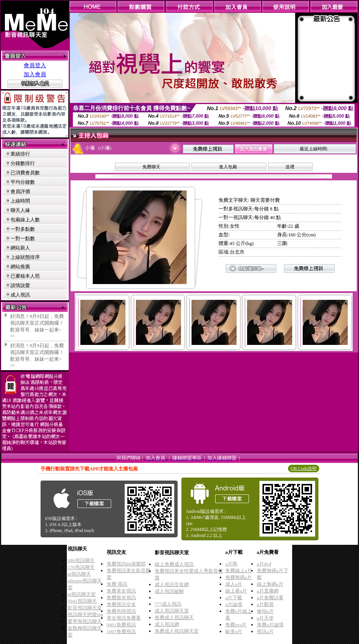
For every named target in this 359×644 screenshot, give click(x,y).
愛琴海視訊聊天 (85, 621)
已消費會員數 (25, 173)
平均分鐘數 (23, 182)
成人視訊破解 (169, 591)
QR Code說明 (304, 469)
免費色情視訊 (121, 611)
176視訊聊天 (81, 567)
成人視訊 (20, 295)
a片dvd (264, 564)
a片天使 (265, 618)
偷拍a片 (265, 611)
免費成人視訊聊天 (174, 618)
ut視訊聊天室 (82, 594)
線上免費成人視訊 (174, 564)
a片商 (231, 564)
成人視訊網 (167, 624)
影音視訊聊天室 (85, 608)
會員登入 (35, 65)
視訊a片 (265, 631)
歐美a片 (234, 631)
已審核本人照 (25, 276)
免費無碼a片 (239, 577)
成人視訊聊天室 (172, 611)
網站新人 (20, 248)
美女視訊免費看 (124, 618)
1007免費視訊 (121, 631)
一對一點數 (23, 238)
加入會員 (35, 74)
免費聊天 (151, 167)
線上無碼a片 (270, 584)
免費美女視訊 (121, 591)
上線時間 (20, 201)
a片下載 (234, 598)
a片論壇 (234, 604)
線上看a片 (236, 591)
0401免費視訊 (121, 625)
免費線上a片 (239, 571)
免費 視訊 (117, 584)
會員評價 (20, 191)
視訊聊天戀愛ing (85, 615)
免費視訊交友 (121, 604)
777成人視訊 (168, 604)
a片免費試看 (270, 598)
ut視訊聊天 (79, 574)
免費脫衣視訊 (121, 598)
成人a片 (234, 584)
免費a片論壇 (270, 625)
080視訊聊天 (81, 560)
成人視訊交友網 (172, 584)
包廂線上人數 (25, 220)
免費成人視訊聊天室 (177, 631)
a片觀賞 (265, 604)
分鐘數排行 (23, 163)
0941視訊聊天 (82, 601)
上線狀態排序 (25, 257)
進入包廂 (228, 167)
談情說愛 (20, 285)
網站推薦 (20, 267)
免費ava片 (236, 625)
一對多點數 (23, 229)
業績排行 (20, 154)
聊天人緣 (20, 210)
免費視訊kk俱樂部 (126, 564)
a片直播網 (268, 591)
